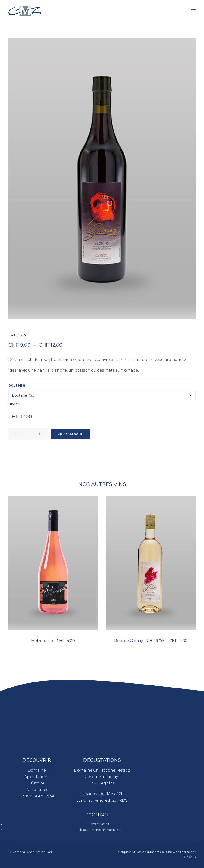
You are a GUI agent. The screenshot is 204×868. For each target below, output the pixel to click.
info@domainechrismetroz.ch (100, 830)
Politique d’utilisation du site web (140, 852)
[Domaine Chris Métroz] (25, 11)
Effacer (14, 404)
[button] (193, 11)
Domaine (37, 770)
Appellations (37, 777)
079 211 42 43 (100, 824)
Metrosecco (53, 641)
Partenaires (37, 790)
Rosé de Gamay (151, 641)
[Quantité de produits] (28, 434)
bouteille (17, 385)
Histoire (37, 783)
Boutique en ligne (37, 796)
